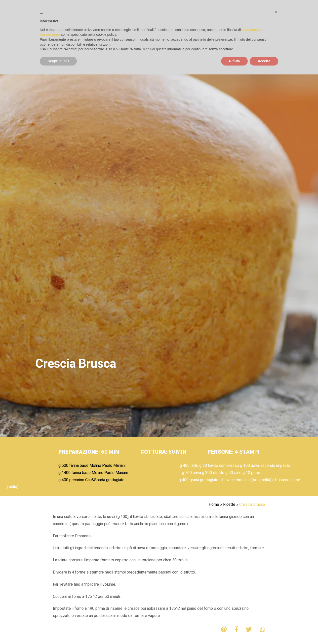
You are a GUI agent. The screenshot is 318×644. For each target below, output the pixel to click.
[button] (276, 12)
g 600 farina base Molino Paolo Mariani (92, 466)
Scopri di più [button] (58, 61)
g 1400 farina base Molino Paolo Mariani (93, 473)
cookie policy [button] (106, 34)
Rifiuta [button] (235, 61)
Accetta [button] (264, 61)
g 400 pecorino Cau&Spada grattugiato (91, 480)
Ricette (229, 505)
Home (214, 505)
